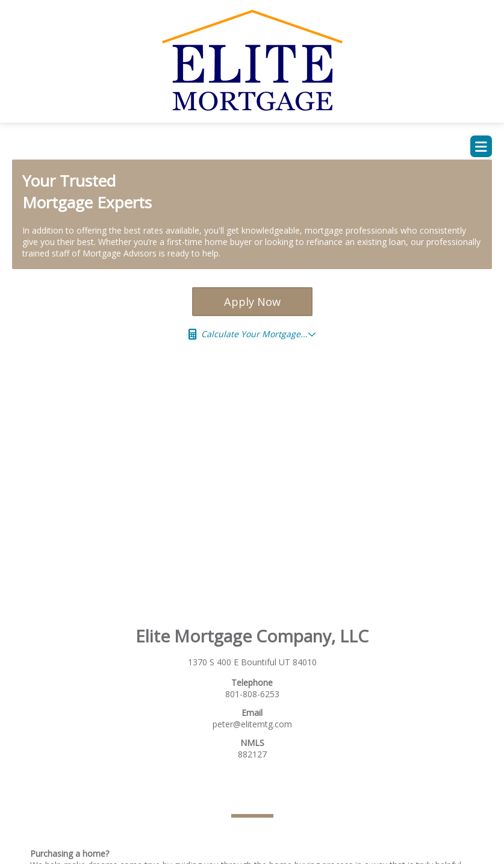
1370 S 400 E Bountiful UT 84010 (252, 662)
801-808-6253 (252, 694)
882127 (252, 754)
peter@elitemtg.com (252, 724)
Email (252, 713)
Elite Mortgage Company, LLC (252, 636)
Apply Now (252, 302)
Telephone (252, 682)
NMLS (252, 743)
